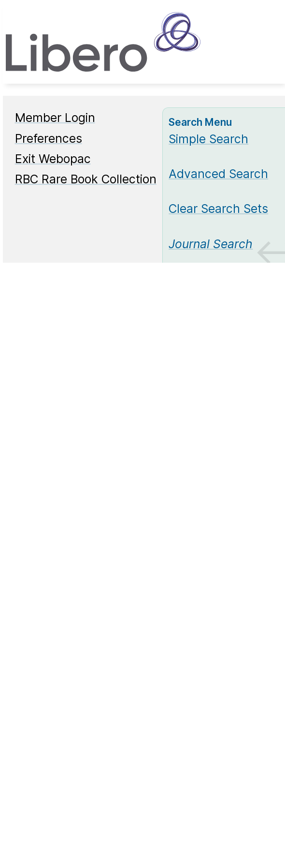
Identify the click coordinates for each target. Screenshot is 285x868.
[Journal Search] (211, 244)
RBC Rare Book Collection (86, 179)
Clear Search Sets (218, 209)
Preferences (49, 138)
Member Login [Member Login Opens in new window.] (55, 118)
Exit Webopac (53, 159)
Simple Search (208, 139)
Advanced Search (218, 174)
